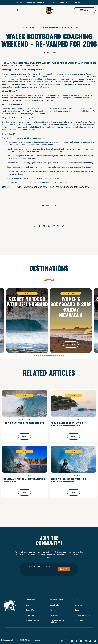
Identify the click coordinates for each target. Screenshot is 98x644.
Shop (77, 610)
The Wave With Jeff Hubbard (58, 621)
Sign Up (64, 569)
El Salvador (55, 605)
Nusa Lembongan (33, 620)
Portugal (54, 610)
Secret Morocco (32, 610)
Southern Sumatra (57, 600)
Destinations (31, 600)
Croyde (78, 600)
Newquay (54, 615)
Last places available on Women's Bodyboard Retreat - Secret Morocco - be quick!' (49, 3)
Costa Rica (30, 615)
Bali (27, 605)
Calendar (78, 605)
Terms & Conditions (82, 615)
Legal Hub (79, 620)
